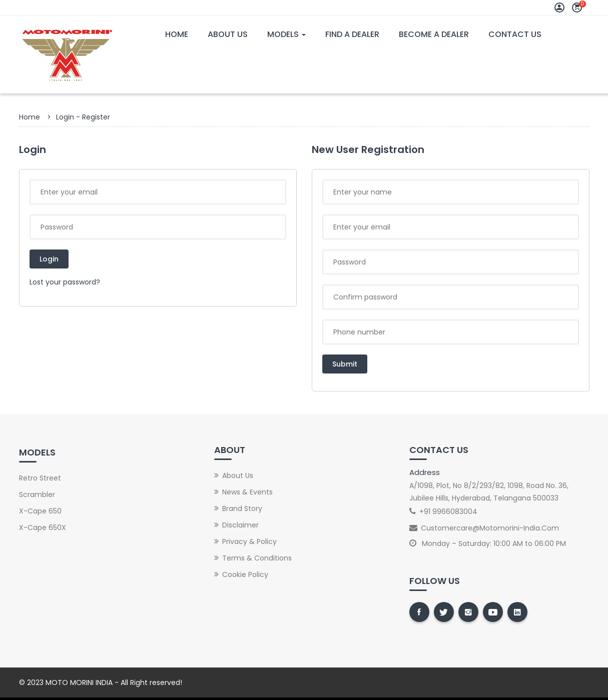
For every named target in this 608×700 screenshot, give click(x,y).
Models (286, 34)
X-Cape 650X (43, 527)
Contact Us (515, 34)
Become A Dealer (434, 34)
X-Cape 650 (40, 511)
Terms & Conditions (257, 558)
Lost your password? (65, 282)
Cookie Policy (245, 574)
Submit (345, 364)
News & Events (247, 492)
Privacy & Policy (249, 541)
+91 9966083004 (448, 511)
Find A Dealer (352, 34)
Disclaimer (240, 525)
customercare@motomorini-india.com (490, 528)
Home (177, 34)
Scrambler (37, 494)
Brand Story (242, 508)
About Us (228, 34)
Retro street (40, 478)
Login (49, 259)
